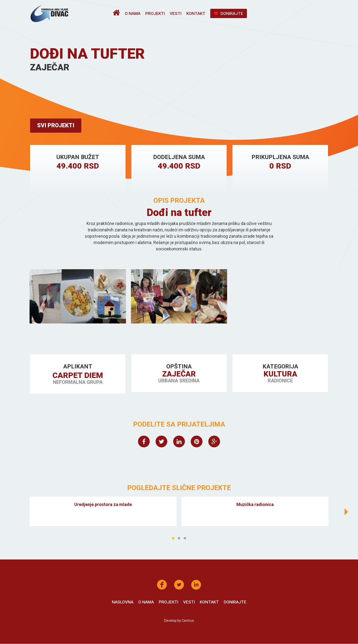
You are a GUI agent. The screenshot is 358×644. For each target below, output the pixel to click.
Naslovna (123, 602)
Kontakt (196, 13)
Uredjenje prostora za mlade (103, 505)
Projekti (155, 13)
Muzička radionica (255, 505)
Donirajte (229, 13)
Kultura (280, 375)
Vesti (176, 13)
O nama (133, 13)
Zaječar (179, 375)
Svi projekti (57, 126)
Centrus (188, 621)
